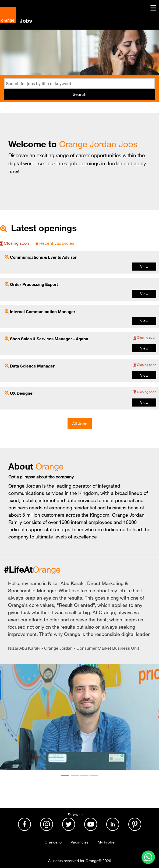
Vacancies (80, 842)
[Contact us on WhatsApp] (148, 857)
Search (79, 94)
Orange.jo (53, 842)
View (144, 267)
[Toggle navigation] (153, 10)
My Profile (106, 842)
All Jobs (80, 423)
